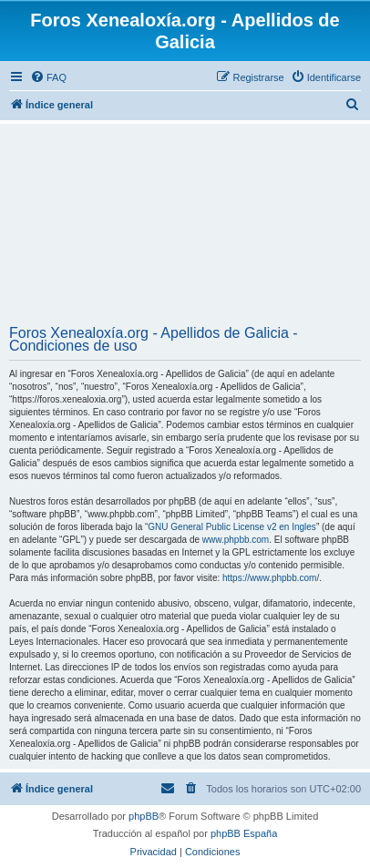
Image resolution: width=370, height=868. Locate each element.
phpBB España (244, 833)
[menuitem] (48, 77)
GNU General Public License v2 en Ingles (232, 527)
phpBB (144, 816)
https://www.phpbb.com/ (271, 578)
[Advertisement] (185, 227)
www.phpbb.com (236, 540)
